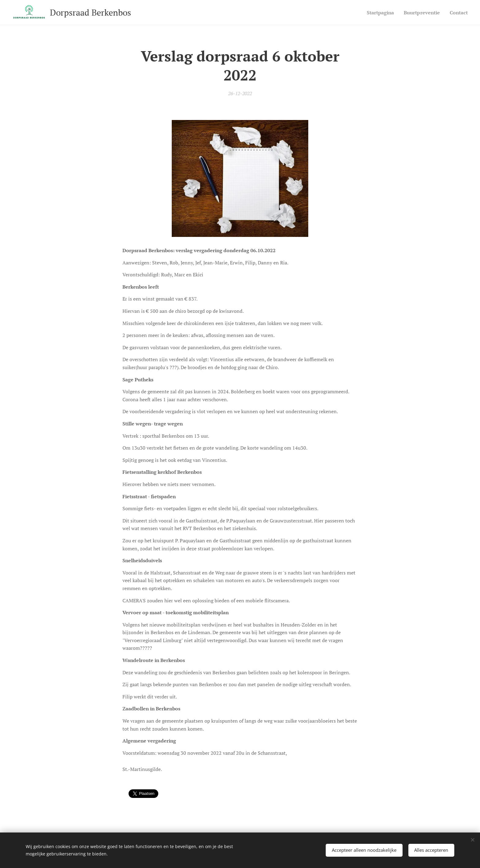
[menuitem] (376, 13)
